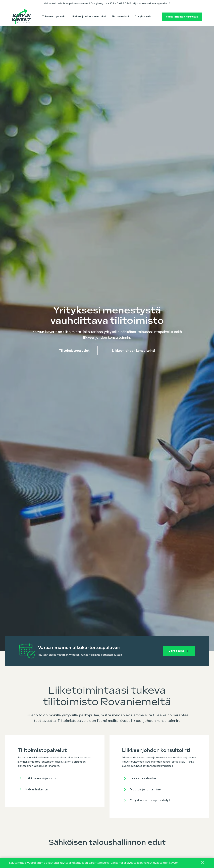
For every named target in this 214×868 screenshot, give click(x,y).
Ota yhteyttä (143, 17)
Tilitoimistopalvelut (54, 17)
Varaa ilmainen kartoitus (182, 17)
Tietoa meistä (120, 17)
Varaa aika (174, 651)
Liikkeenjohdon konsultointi (89, 17)
